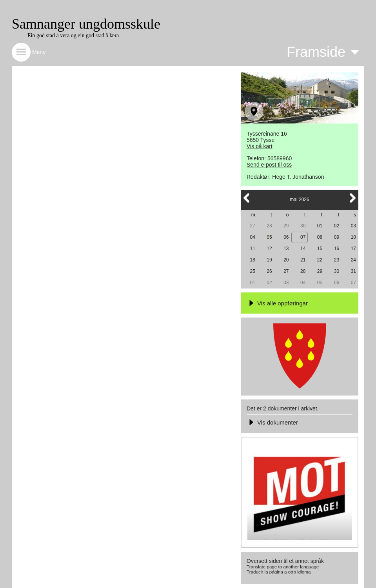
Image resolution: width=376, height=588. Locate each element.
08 (320, 237)
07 (303, 237)
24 (353, 260)
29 (286, 226)
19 (269, 260)
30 (303, 226)
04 (252, 237)
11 (252, 249)
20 (286, 260)
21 (303, 260)
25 (252, 271)
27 (252, 226)
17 (353, 249)
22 (320, 260)
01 (320, 226)
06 (286, 237)
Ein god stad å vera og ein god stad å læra (73, 35)
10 (353, 237)
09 (337, 237)
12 (269, 249)
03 (353, 226)
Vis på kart (260, 146)
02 (337, 226)
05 (269, 237)
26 (269, 271)
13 (286, 249)
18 (252, 260)
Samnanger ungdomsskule (86, 24)
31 (353, 271)
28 (269, 226)
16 (337, 249)
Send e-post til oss (269, 165)
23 (337, 260)
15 (320, 249)
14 (303, 249)
